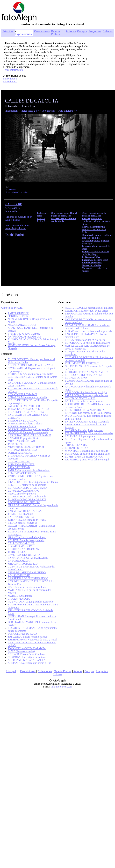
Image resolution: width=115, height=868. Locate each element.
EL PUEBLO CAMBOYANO (23, 491)
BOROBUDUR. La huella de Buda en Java (87, 343)
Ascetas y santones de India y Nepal (96, 253)
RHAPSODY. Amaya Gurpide (25, 337)
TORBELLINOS (17, 552)
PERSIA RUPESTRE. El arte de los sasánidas (89, 433)
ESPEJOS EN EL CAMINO (23, 421)
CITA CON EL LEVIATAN (22, 394)
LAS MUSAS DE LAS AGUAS (25, 511)
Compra (82, 31)
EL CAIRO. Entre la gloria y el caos (84, 430)
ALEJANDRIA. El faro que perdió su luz (29, 663)
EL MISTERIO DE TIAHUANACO (84, 457)
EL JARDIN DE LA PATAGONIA (26, 412)
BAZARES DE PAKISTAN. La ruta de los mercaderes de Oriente (87, 327)
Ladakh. (87, 260)
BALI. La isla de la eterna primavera (84, 401)
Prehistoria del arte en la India (94, 229)
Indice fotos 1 (10, 79)
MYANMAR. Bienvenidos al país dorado (86, 451)
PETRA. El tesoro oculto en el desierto (85, 340)
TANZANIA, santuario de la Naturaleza (29, 470)
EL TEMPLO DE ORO (77, 448)
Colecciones (42, 31)
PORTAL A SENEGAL (20, 453)
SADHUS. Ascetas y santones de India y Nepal (32, 640)
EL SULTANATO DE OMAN (23, 549)
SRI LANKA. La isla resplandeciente (27, 637)
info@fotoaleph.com (61, 687)
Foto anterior (48, 111)
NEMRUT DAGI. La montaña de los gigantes (89, 308)
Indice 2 (41, 221)
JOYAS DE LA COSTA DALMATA (27, 648)
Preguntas (95, 31)
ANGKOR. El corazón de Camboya (27, 654)
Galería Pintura (55, 33)
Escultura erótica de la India (96, 236)
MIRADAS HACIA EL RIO (23, 564)
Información (11, 111)
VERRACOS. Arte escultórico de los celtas (30, 374)
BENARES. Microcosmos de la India (27, 397)
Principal (8, 31)
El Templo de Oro (91, 257)
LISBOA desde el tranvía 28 (23, 523)
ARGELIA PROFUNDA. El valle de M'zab (31, 365)
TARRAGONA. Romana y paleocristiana (86, 395)
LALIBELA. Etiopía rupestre (80, 436)
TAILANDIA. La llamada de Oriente (27, 520)
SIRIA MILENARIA (76, 445)
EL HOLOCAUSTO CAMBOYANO (27, 488)
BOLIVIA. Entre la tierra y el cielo (26, 540)
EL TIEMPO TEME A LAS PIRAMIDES (87, 372)
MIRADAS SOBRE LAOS (22, 441)
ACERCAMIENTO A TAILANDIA (27, 660)
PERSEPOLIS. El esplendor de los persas (87, 311)
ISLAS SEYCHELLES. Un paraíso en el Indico (33, 482)
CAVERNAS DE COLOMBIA (24, 555)
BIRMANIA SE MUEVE (21, 464)
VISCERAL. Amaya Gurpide (24, 334)
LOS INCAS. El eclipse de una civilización (87, 454)
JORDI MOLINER (18, 316)
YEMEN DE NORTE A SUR (80, 398)
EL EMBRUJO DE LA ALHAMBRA (85, 410)
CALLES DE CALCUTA (14, 206)
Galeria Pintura (63, 671)
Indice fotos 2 (10, 81)
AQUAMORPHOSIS (19, 575)
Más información (14, 70)
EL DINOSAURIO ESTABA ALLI (83, 375)
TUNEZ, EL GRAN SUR (21, 514)
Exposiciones (23, 34)
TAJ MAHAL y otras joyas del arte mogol (87, 460)
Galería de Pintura (12, 308)
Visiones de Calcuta (16, 217)
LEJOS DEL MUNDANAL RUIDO (27, 572)
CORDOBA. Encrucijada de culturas (27, 657)
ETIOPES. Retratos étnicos (22, 426)
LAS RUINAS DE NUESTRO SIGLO (28, 578)
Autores (71, 31)
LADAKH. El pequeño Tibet (23, 438)
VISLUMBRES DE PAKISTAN (82, 363)
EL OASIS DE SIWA (76, 378)
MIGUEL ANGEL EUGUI (22, 325)
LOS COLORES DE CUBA (23, 634)
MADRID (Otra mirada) (21, 596)
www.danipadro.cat (15, 228)
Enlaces (108, 31)
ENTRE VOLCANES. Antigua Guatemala (87, 422)
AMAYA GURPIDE (18, 313)
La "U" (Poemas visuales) (21, 651)
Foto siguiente (66, 111)
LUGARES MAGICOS (20, 546)
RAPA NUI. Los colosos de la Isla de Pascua (88, 413)
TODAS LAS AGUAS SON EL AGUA (29, 409)
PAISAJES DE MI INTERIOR (24, 406)
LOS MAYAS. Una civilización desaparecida (88, 331)
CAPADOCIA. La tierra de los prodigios (86, 392)
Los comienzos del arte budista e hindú (96, 221)
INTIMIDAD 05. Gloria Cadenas (25, 424)
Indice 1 (41, 218)
